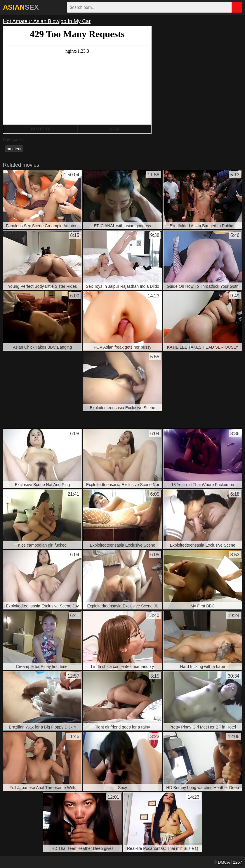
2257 (238, 862)
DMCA (224, 862)
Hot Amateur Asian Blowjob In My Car (47, 21)
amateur (14, 149)
